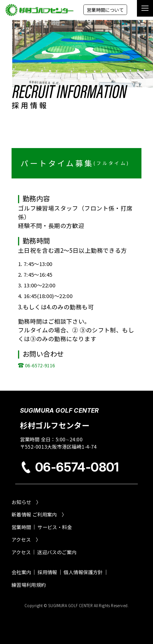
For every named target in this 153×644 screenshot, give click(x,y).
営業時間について (105, 10)
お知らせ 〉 (26, 502)
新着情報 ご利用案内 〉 (39, 514)
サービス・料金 (55, 527)
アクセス (21, 552)
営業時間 (21, 527)
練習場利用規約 (29, 585)
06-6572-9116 (40, 365)
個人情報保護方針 (83, 572)
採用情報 (47, 572)
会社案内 (21, 572)
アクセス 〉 (26, 539)
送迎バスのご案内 (57, 552)
